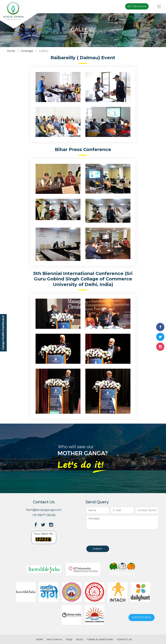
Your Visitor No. (44, 538)
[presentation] (110, 538)
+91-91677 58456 (44, 515)
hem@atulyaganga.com (44, 510)
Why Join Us (54, 639)
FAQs (69, 639)
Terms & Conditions (100, 639)
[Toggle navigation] (159, 7)
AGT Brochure (137, 6)
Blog (80, 639)
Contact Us (124, 639)
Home (11, 51)
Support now (142, 617)
